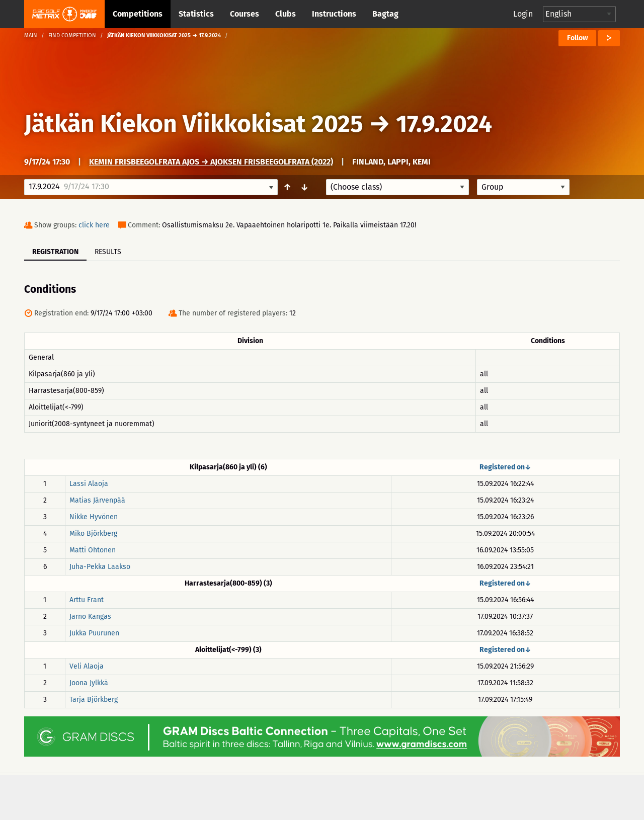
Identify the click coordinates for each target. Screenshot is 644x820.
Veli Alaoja (87, 666)
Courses (245, 14)
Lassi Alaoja (89, 484)
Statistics (196, 14)
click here (94, 225)
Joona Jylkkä (89, 683)
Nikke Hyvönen (94, 517)
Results (108, 252)
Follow (577, 38)
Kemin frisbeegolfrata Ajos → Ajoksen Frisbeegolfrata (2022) (211, 162)
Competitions (138, 14)
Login (523, 14)
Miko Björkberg (93, 534)
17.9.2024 (444, 124)
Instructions (334, 14)
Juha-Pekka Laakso (100, 567)
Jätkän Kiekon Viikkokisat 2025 (194, 124)
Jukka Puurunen (94, 633)
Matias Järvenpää (97, 500)
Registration (55, 252)
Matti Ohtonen (93, 550)
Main (31, 35)
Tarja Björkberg (94, 700)
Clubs (286, 14)
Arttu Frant (87, 600)
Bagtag (385, 14)
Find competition (72, 35)
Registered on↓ (505, 467)
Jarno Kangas (90, 617)
